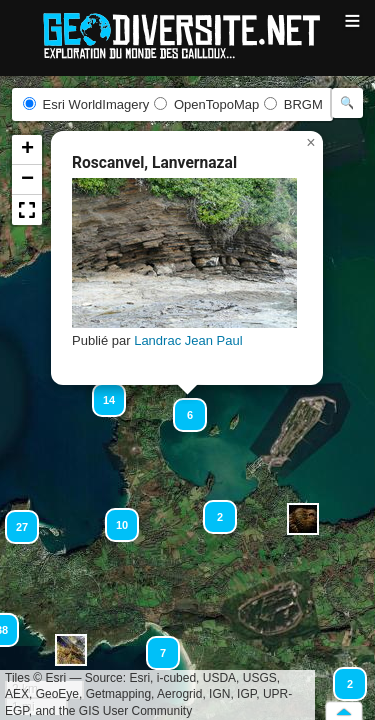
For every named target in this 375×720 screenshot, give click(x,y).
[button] (303, 519)
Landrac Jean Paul (188, 340)
